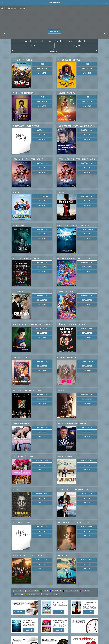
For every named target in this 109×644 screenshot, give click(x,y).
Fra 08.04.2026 (87, 196)
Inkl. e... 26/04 (87, 428)
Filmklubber (71, 41)
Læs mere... (19, 612)
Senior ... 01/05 (87, 461)
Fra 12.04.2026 (87, 295)
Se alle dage (42, 69)
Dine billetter (60, 41)
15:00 (87, 64)
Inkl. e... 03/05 (87, 494)
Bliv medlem (83, 41)
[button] (5, 33)
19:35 (87, 97)
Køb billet (54, 32)
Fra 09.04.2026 (42, 130)
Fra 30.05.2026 (42, 527)
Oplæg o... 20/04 (87, 361)
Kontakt (49, 41)
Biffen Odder (55, 3)
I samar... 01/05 (42, 494)
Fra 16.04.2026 (42, 361)
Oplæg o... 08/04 (87, 229)
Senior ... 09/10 (42, 560)
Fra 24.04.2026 (87, 395)
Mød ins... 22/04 (42, 461)
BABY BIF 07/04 (42, 196)
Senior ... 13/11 (87, 560)
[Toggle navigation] (3, 3)
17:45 (42, 97)
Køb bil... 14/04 (87, 328)
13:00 (42, 64)
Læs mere (42, 73)
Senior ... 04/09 (87, 527)
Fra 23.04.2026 (42, 395)
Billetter (58, 612)
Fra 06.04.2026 (42, 163)
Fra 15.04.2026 (87, 130)
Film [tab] (32, 46)
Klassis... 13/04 (42, 328)
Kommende (39, 41)
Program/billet (27, 41)
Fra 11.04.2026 (87, 262)
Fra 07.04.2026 (87, 163)
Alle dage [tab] (55, 51)
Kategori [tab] (76, 46)
